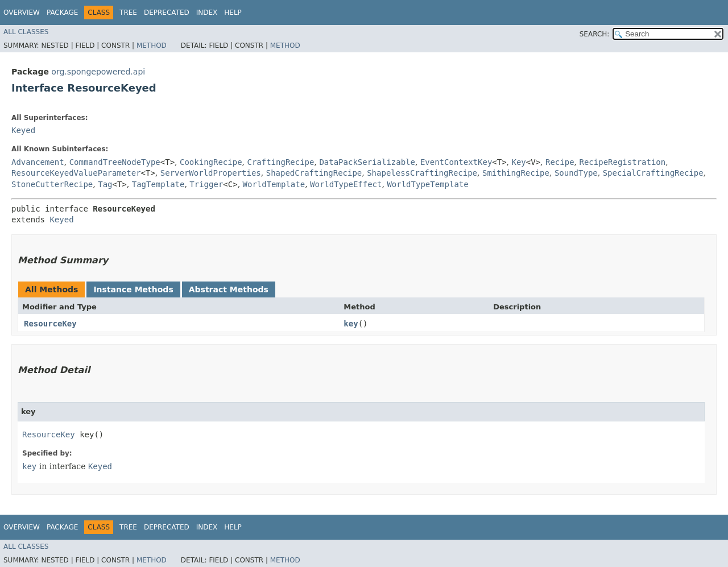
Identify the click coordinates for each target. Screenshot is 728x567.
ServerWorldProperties (211, 173)
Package (62, 13)
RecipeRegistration (623, 162)
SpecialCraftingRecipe (653, 173)
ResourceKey (50, 324)
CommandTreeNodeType (115, 162)
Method (152, 45)
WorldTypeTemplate (427, 184)
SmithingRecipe (516, 173)
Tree (128, 13)
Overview (22, 13)
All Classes (26, 32)
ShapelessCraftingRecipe (422, 173)
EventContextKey (456, 162)
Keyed (23, 130)
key (351, 324)
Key (519, 162)
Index (207, 13)
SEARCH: (595, 34)
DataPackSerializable (367, 162)
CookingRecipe (211, 162)
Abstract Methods (229, 289)
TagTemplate (158, 184)
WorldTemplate (274, 184)
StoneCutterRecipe (52, 184)
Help (233, 13)
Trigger (206, 184)
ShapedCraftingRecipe (314, 173)
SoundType (576, 173)
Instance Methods (133, 289)
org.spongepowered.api (98, 72)
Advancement (38, 162)
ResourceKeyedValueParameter (76, 173)
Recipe (560, 162)
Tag (105, 184)
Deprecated (167, 13)
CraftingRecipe (280, 162)
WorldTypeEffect (346, 184)
